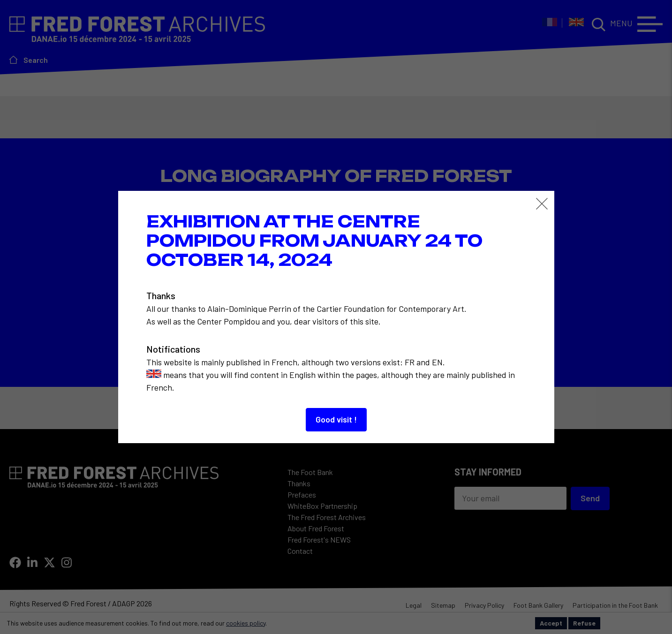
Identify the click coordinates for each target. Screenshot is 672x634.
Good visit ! (336, 419)
